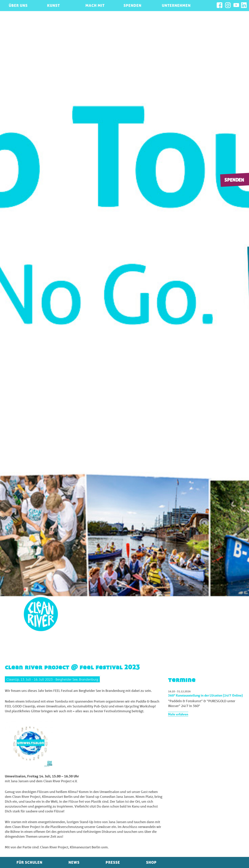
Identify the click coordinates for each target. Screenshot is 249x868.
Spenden (234, 180)
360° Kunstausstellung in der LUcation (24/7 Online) (205, 695)
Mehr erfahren (178, 714)
